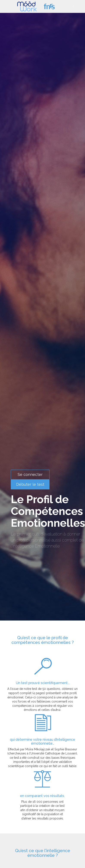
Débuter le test (30, 484)
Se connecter (30, 474)
